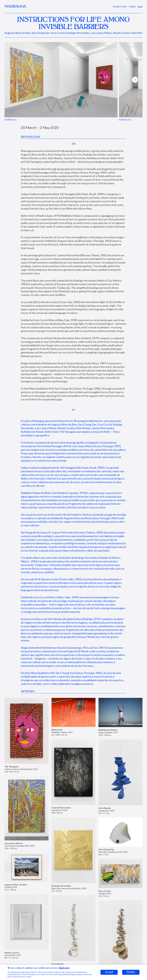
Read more (64, 968)
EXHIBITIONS (120, 7)
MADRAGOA (15, 7)
